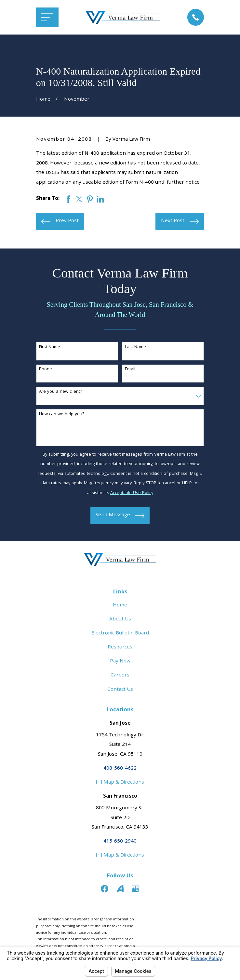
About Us (120, 619)
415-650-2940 (120, 842)
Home (120, 605)
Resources (120, 647)
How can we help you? (62, 414)
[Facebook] (105, 889)
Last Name (135, 347)
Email (130, 369)
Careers (120, 675)
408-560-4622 (120, 769)
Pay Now (120, 661)
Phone (46, 369)
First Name (50, 347)
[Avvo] (120, 889)
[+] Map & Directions (120, 783)
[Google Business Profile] (135, 889)
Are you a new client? (61, 392)
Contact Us (120, 690)
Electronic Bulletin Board (120, 633)
